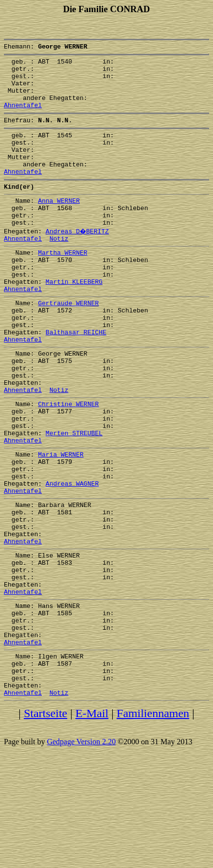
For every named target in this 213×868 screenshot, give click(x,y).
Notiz (59, 269)
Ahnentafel (23, 116)
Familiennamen (153, 822)
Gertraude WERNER (68, 344)
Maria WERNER (61, 521)
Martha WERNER (62, 284)
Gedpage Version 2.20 (81, 851)
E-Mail (92, 822)
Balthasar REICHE (76, 378)
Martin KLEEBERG (74, 319)
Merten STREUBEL (74, 497)
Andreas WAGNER (72, 556)
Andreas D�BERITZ (78, 260)
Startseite (45, 822)
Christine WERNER (68, 462)
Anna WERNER (59, 225)
